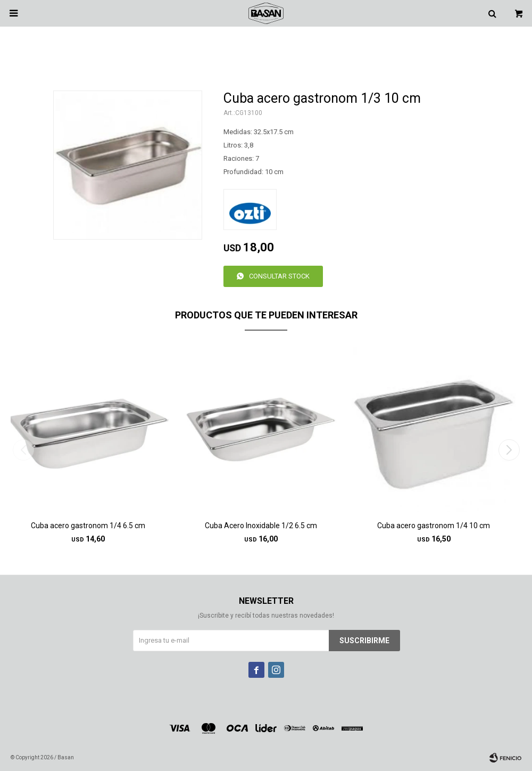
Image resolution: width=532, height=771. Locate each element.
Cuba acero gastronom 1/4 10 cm (434, 526)
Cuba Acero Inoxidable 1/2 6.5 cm (261, 526)
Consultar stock (279, 276)
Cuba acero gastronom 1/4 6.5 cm (88, 526)
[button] (509, 450)
